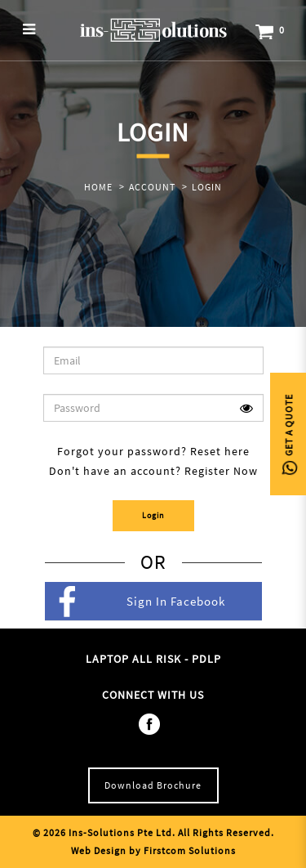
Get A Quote (288, 434)
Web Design (99, 850)
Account (152, 187)
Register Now (221, 471)
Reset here (220, 451)
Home (98, 187)
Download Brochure (153, 785)
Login (207, 187)
